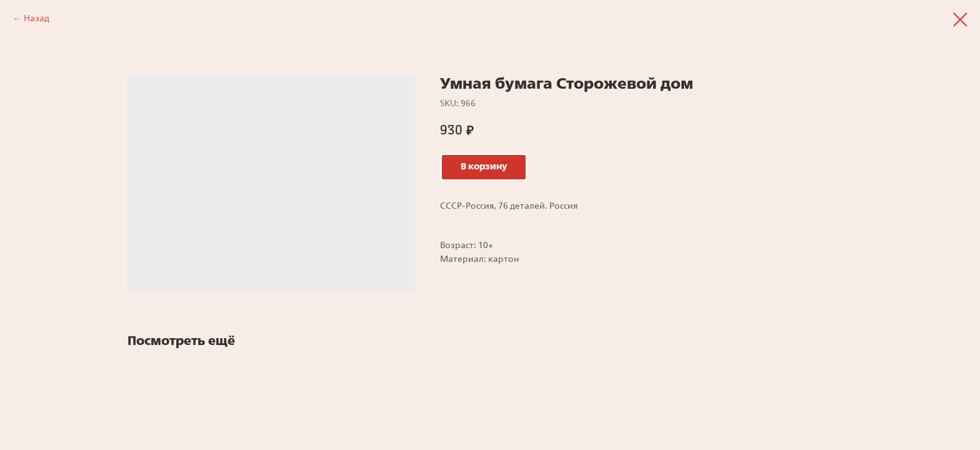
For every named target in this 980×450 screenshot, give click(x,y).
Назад (37, 19)
